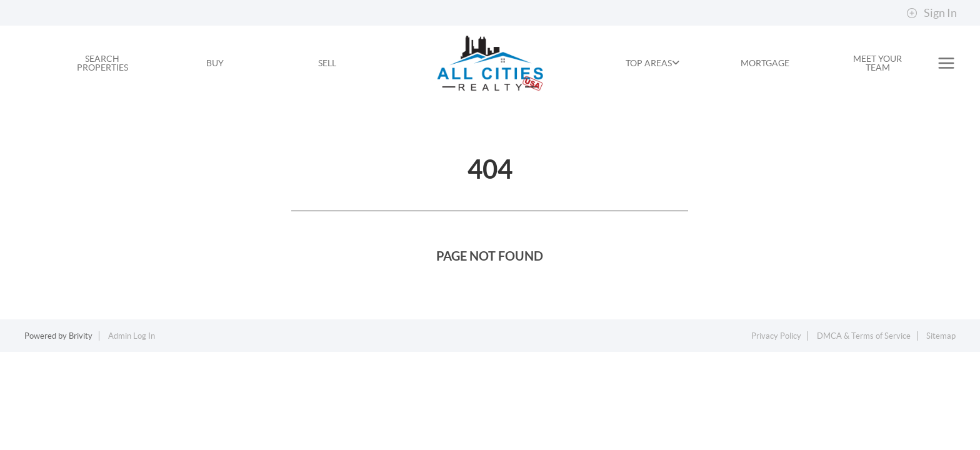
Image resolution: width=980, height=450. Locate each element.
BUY (215, 63)
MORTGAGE (765, 63)
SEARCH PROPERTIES (102, 63)
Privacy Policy (776, 336)
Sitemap (941, 336)
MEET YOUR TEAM (877, 63)
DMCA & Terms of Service (864, 336)
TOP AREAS (652, 63)
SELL (327, 63)
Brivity (81, 336)
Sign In (932, 13)
